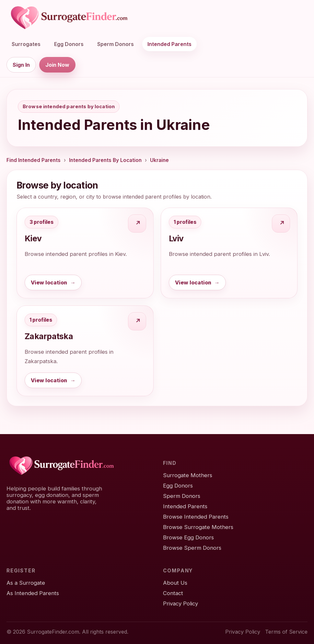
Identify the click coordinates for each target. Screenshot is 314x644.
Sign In (21, 65)
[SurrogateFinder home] (69, 18)
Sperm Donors (116, 44)
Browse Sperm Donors (192, 548)
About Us (175, 583)
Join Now (57, 65)
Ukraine (159, 160)
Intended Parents (169, 44)
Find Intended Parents (34, 160)
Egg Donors (69, 44)
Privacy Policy (180, 604)
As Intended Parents (33, 593)
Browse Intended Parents (196, 517)
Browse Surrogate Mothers (198, 527)
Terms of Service (286, 632)
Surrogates (26, 44)
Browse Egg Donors (188, 537)
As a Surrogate (26, 583)
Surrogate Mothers (188, 475)
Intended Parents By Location (105, 160)
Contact (173, 593)
